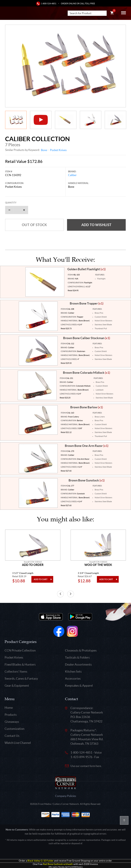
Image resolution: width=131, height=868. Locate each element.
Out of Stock (34, 225)
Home (9, 708)
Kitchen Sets (73, 671)
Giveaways (12, 722)
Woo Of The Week (98, 565)
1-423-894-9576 (81, 757)
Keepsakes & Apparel (79, 686)
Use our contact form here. (86, 766)
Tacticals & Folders (77, 657)
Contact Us (12, 736)
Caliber (72, 175)
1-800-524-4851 (49, 4)
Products (11, 715)
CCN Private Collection (20, 650)
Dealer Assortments (78, 664)
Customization (14, 729)
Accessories (73, 678)
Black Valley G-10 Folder (41, 861)
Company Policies (66, 796)
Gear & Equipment (17, 686)
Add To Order (33, 565)
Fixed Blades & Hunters (20, 664)
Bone (44, 150)
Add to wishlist (96, 225)
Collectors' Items (16, 671)
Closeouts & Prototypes (81, 650)
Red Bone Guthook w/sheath (58, 864)
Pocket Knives (58, 150)
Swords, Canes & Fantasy (21, 678)
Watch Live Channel (18, 743)
